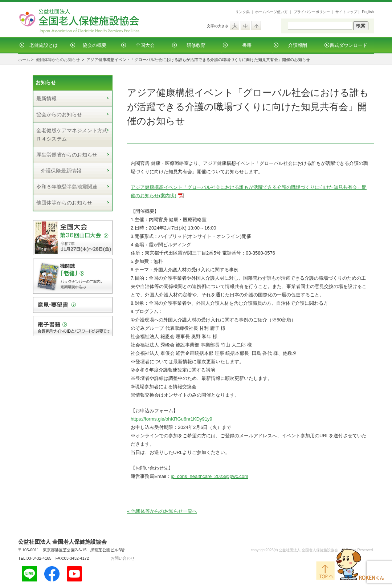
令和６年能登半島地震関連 (67, 187)
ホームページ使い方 (271, 12)
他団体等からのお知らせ (58, 60)
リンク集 (242, 12)
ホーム (24, 60)
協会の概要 (95, 45)
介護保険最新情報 (61, 171)
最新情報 (46, 98)
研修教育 (196, 45)
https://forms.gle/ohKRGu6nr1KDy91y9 (171, 419)
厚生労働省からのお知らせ (67, 155)
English (368, 12)
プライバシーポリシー (312, 12)
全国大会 (145, 45)
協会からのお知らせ (59, 114)
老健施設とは (44, 45)
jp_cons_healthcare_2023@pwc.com (210, 476)
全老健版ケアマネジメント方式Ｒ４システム (72, 135)
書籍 (247, 45)
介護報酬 (298, 45)
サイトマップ (346, 12)
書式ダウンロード (348, 45)
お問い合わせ (123, 558)
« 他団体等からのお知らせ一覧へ (162, 511)
